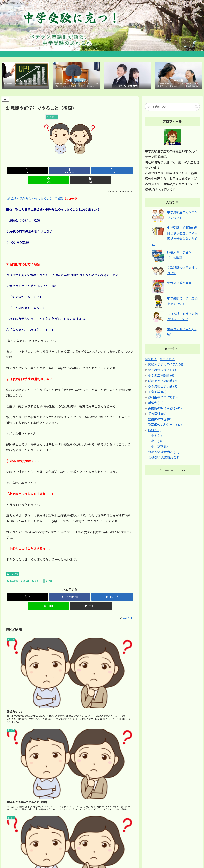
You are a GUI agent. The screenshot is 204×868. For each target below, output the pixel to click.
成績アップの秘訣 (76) (163, 382)
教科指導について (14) (163, 398)
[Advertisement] (70, 755)
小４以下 (13, 566)
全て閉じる (167, 360)
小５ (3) (156, 442)
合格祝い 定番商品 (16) (164, 453)
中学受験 (12, 573)
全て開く (151, 360)
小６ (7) (156, 436)
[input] (172, 107)
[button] (112, 171)
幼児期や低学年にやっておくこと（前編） (36, 190)
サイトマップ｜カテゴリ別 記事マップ (160, 853)
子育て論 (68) (157, 392)
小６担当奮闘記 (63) (162, 376)
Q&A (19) (154, 431)
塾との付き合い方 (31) (163, 371)
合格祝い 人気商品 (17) (164, 458)
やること (37, 573)
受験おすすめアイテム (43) (166, 365)
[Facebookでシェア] (48, 171)
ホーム (133, 853)
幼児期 (25, 573)
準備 (49, 573)
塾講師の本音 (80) (160, 420)
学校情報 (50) (157, 414)
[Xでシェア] (27, 171)
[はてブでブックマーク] (70, 171)
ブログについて (192, 853)
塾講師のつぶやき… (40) (165, 425)
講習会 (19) (156, 403)
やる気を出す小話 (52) (163, 387)
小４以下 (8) (159, 447)
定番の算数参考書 (179, 284)
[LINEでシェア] (91, 171)
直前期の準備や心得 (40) (165, 409)
